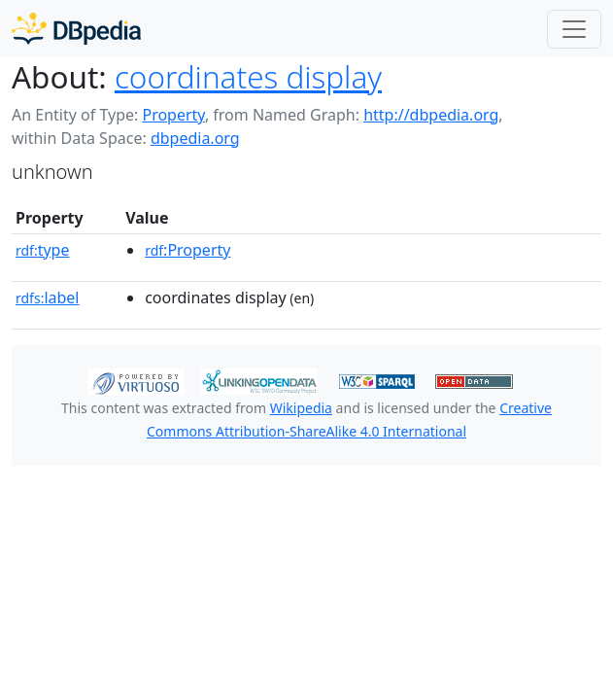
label (48, 297)
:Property (187, 250)
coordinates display (248, 76)
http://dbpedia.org (431, 115)
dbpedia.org (195, 138)
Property (173, 115)
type (43, 250)
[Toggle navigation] (574, 29)
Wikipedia (301, 408)
